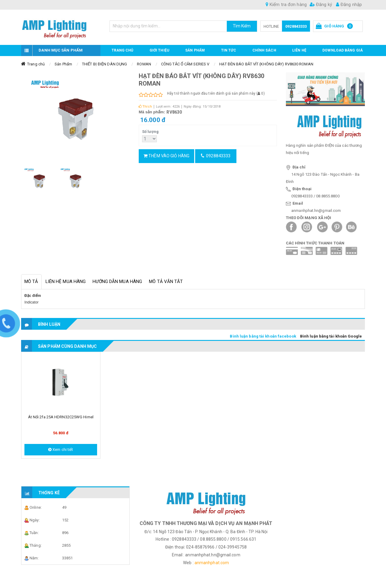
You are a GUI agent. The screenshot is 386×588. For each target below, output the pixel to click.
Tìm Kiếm (242, 26)
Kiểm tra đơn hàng (286, 5)
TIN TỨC (229, 50)
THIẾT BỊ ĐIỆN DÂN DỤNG (104, 64)
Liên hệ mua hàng (66, 281)
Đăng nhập (349, 5)
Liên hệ (299, 50)
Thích (145, 107)
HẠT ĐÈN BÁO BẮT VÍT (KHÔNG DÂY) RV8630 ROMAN (266, 64)
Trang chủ (123, 50)
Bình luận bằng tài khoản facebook (263, 336)
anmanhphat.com (212, 563)
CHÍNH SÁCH (264, 50)
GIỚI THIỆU (159, 50)
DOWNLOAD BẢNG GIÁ (343, 50)
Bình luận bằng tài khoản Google (331, 336)
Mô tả (31, 281)
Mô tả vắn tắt (166, 281)
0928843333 (296, 26)
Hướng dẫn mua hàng (117, 281)
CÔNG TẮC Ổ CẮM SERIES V (185, 64)
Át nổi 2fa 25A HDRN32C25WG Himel (61, 417)
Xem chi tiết (61, 450)
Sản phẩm (195, 50)
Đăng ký (321, 5)
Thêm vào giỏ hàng (166, 156)
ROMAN (144, 64)
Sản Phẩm (63, 64)
